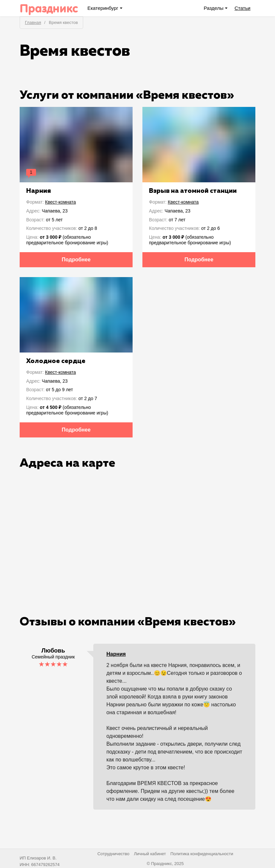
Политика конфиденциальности (202, 854)
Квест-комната (61, 202)
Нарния (39, 191)
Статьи (242, 8)
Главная (33, 22)
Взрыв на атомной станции (193, 191)
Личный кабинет (150, 854)
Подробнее (76, 260)
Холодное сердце (56, 361)
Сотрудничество (113, 854)
